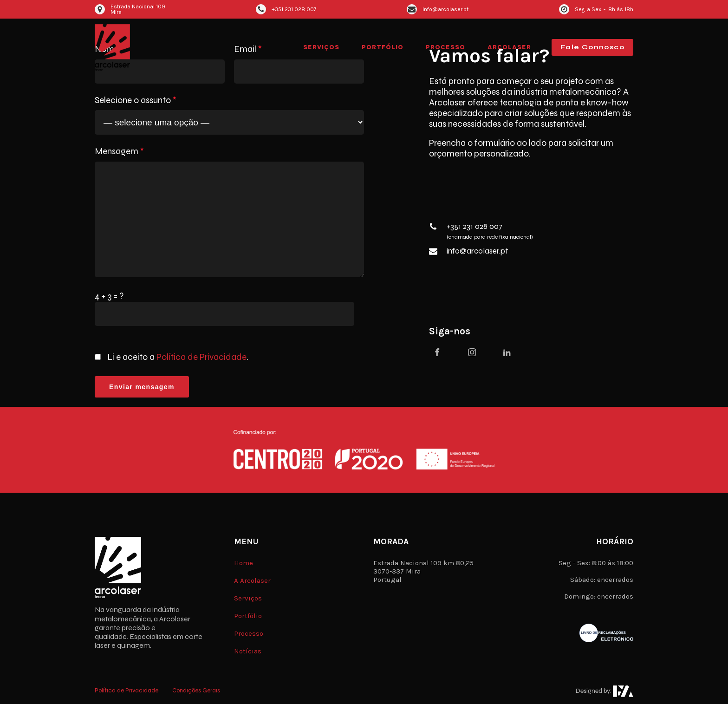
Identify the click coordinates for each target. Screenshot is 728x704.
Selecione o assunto (136, 100)
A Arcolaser (252, 580)
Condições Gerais (196, 691)
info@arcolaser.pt (477, 251)
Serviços (321, 47)
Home (244, 563)
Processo (445, 47)
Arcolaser (509, 47)
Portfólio (383, 47)
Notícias (248, 651)
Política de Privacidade (201, 357)
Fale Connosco (592, 47)
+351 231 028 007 (474, 227)
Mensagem (119, 151)
